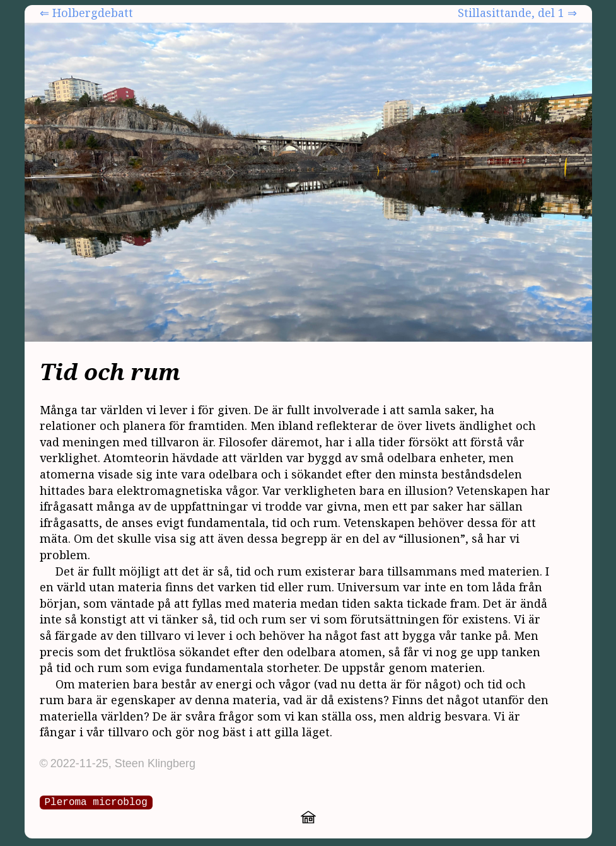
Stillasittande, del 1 (511, 13)
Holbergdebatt (93, 13)
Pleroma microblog (96, 801)
